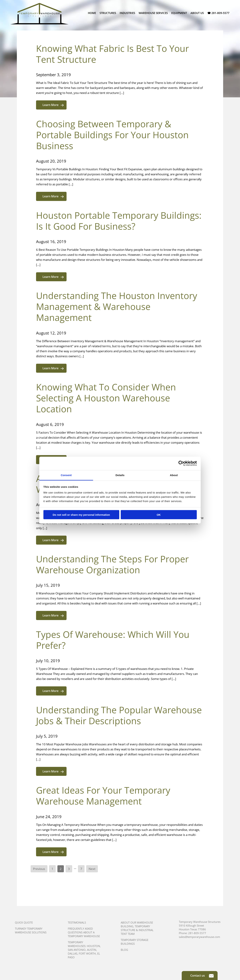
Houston (93, 946)
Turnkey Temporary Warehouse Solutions (31, 930)
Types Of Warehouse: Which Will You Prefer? (113, 640)
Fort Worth (87, 953)
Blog (124, 950)
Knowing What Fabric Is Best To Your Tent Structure (112, 54)
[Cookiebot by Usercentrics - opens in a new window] (181, 463)
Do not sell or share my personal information (81, 515)
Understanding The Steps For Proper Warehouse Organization (112, 564)
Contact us (202, 976)
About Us (197, 13)
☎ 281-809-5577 (218, 13)
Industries (127, 13)
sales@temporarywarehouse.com (199, 937)
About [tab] (174, 475)
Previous (39, 869)
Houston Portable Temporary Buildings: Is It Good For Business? (119, 221)
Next (92, 869)
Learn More (53, 105)
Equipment (179, 13)
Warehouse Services (153, 13)
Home (92, 13)
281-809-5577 (197, 933)
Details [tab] (120, 475)
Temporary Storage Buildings (135, 942)
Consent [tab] (66, 475)
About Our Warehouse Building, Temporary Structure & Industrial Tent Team (137, 928)
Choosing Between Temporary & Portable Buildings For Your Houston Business (112, 135)
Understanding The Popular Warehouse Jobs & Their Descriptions (119, 715)
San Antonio (77, 950)
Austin (92, 950)
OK (159, 515)
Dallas (73, 953)
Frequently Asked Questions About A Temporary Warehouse (84, 932)
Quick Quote (24, 922)
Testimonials (77, 922)
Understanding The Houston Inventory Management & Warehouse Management (117, 307)
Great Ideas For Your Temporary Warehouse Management (103, 796)
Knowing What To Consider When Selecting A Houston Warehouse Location (106, 398)
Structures (108, 13)
